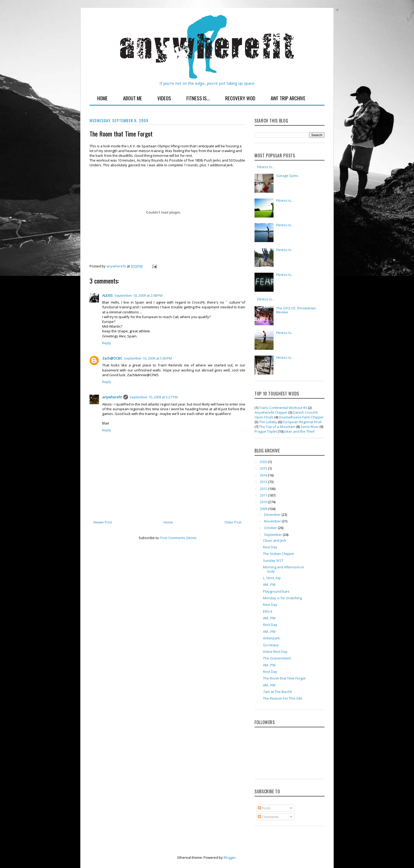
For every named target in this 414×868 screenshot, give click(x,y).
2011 (264, 495)
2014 (264, 475)
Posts (264, 808)
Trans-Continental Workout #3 (283, 408)
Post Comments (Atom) (178, 538)
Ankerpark (271, 638)
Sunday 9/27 (273, 560)
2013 (264, 482)
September (273, 535)
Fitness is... (285, 200)
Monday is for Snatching (282, 598)
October (271, 528)
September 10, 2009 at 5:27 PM (154, 397)
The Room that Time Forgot (284, 678)
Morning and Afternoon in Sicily (284, 569)
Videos (164, 98)
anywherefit (112, 397)
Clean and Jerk (275, 540)
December (273, 515)
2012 (264, 489)
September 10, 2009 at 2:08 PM (138, 295)
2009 (264, 509)
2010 (264, 502)
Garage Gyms (287, 176)
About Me (133, 98)
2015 (264, 468)
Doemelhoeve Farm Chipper (301, 417)
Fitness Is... (198, 98)
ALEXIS (107, 295)
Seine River (310, 427)
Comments (268, 817)
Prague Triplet (266, 431)
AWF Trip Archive (288, 98)
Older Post (233, 522)
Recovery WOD (240, 98)
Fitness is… (285, 357)
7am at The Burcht (277, 692)
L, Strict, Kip (272, 578)
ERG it (268, 611)
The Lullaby (268, 422)
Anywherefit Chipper (271, 412)
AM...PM (269, 584)
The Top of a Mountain (277, 427)
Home (102, 98)
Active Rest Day (275, 652)
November (273, 521)
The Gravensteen (277, 658)
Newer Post (103, 522)
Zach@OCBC (112, 358)
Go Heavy (271, 645)
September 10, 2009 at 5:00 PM (148, 358)
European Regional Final (302, 422)
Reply (107, 343)
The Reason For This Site (283, 698)
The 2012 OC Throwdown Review (296, 310)
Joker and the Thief (299, 431)
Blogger (230, 857)
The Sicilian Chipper (279, 554)
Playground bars (276, 591)
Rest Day (270, 547)
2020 (264, 462)
